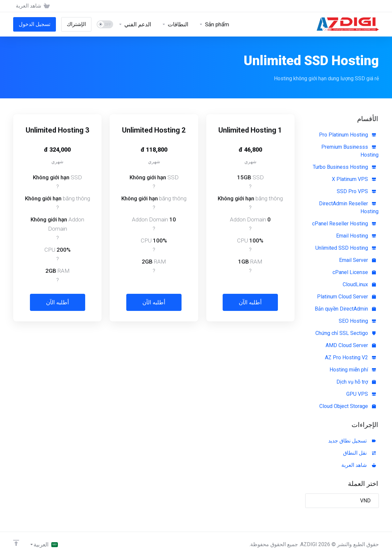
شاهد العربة (359, 465)
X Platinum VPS (354, 179)
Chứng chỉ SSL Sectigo (346, 333)
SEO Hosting (357, 321)
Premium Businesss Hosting (350, 151)
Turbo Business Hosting (344, 167)
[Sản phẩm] (214, 24)
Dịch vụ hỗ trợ (356, 382)
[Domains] (175, 24)
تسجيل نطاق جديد (352, 441)
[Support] (135, 24)
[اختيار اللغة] (44, 544)
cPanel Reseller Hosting (344, 224)
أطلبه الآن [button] (250, 302)
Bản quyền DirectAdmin (345, 309)
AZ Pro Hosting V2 (350, 357)
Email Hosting (356, 236)
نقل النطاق (359, 453)
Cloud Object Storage (348, 406)
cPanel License (354, 272)
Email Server (357, 260)
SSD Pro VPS (356, 191)
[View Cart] (34, 6)
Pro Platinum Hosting (347, 135)
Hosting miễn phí (353, 370)
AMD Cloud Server (351, 345)
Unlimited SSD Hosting (346, 248)
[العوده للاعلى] (16, 543)
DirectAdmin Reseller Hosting (349, 207)
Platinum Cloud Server (346, 297)
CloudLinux (359, 284)
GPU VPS (361, 394)
